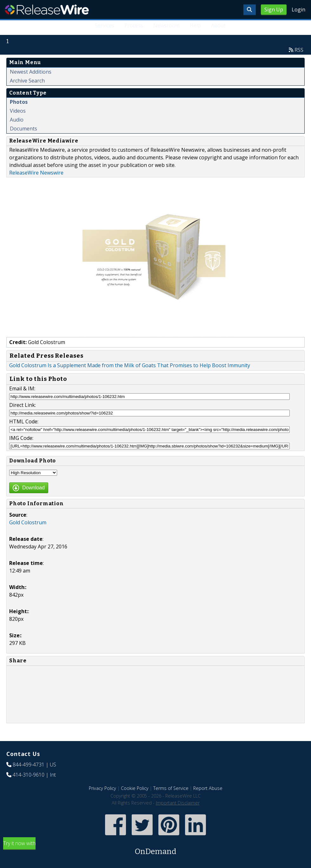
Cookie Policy (135, 788)
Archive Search (27, 81)
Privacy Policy (103, 788)
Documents (23, 129)
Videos (18, 111)
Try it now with (155, 848)
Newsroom (166, 25)
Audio (17, 120)
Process (134, 25)
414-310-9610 (29, 775)
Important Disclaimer (178, 803)
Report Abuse (208, 788)
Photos (19, 102)
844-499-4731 (29, 765)
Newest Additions (31, 72)
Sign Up (274, 10)
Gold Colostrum (28, 522)
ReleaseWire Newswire (36, 173)
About (218, 25)
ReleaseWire (47, 10)
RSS (299, 50)
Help (195, 25)
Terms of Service (171, 788)
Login (298, 10)
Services (105, 25)
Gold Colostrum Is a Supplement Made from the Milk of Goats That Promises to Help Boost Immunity (130, 365)
